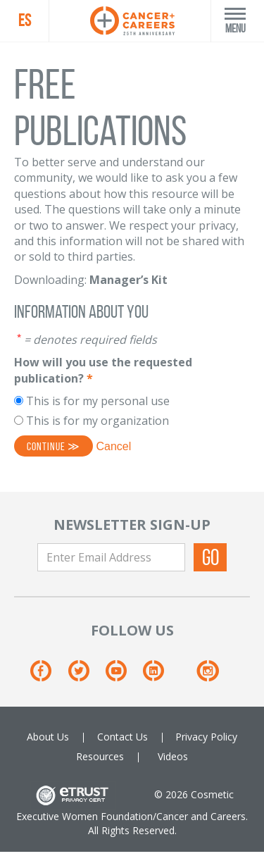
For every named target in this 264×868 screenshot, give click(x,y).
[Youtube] (123, 676)
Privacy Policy (206, 737)
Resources (100, 756)
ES (25, 20)
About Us (48, 737)
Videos (173, 756)
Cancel (113, 446)
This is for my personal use (98, 401)
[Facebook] (48, 676)
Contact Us (122, 737)
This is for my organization (98, 421)
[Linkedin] (160, 676)
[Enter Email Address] (111, 557)
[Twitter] (86, 676)
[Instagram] (207, 676)
